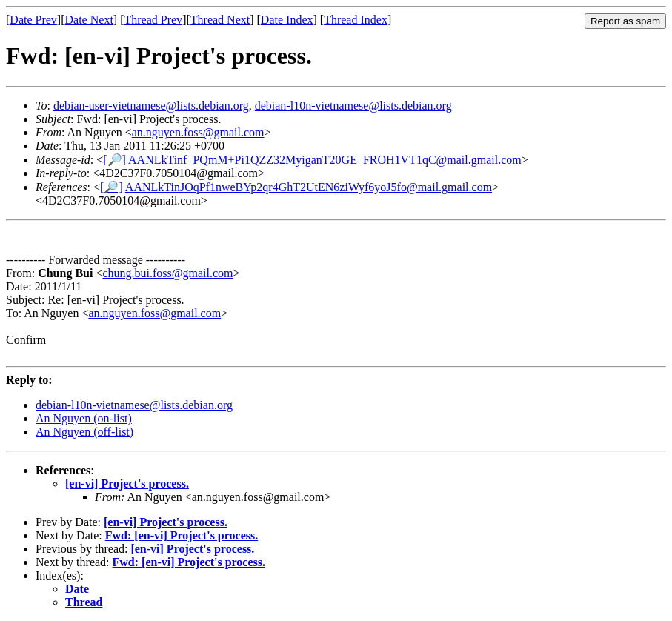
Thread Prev (153, 20)
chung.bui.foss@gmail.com (167, 273)
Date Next (89, 20)
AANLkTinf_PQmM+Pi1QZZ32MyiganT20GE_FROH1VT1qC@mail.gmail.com (325, 160)
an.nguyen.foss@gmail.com (198, 132)
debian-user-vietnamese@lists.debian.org (151, 106)
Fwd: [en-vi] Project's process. (182, 535)
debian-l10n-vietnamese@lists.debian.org (353, 106)
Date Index (287, 20)
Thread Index (356, 20)
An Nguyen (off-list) (84, 432)
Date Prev (33, 20)
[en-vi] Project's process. (127, 484)
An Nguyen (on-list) (84, 418)
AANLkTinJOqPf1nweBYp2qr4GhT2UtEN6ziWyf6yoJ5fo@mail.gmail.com (309, 187)
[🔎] (114, 160)
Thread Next (220, 20)
